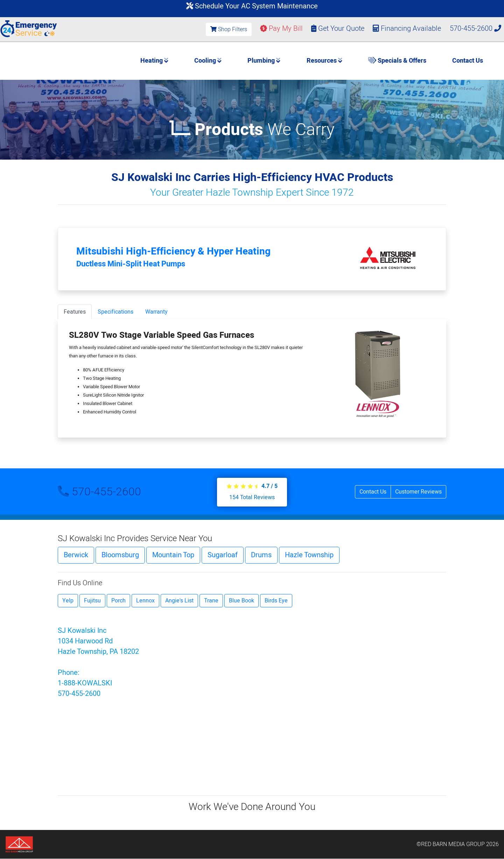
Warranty (156, 312)
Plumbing (264, 61)
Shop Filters (229, 29)
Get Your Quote (338, 29)
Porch (118, 601)
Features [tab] (75, 312)
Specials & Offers (397, 61)
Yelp (68, 601)
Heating (154, 61)
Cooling (208, 61)
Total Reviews (252, 497)
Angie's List (179, 601)
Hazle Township (309, 555)
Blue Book (241, 601)
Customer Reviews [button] (418, 492)
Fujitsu (92, 601)
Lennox (145, 601)
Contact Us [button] (373, 492)
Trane (211, 601)
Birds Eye (276, 601)
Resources (324, 61)
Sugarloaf (223, 555)
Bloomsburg (120, 555)
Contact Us (468, 61)
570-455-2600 (475, 29)
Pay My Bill (281, 29)
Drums (261, 555)
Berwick (76, 555)
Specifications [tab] (115, 312)
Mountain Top (173, 555)
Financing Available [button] (408, 29)
